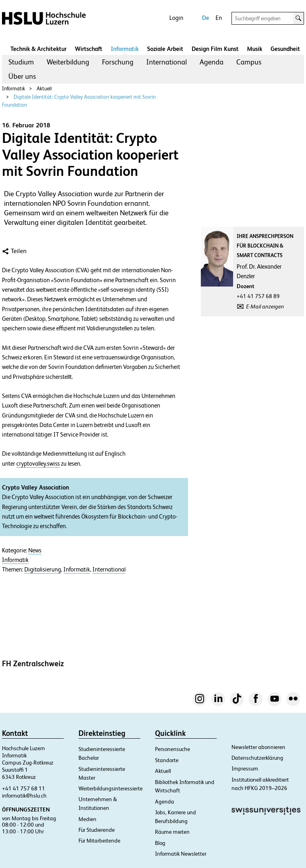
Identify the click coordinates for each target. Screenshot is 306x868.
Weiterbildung (68, 62)
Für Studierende (97, 830)
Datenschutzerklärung (257, 758)
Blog (160, 843)
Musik (255, 49)
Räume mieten (172, 832)
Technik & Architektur (38, 49)
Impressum (245, 769)
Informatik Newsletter (181, 854)
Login (176, 18)
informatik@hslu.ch (24, 796)
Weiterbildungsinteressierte (111, 788)
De (206, 18)
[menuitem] (21, 62)
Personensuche (173, 749)
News (35, 550)
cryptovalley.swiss (38, 464)
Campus (249, 62)
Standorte (167, 760)
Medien (87, 819)
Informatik (125, 49)
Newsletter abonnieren (258, 747)
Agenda (212, 62)
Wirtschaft (89, 49)
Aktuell (44, 89)
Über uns (22, 76)
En (219, 18)
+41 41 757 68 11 (24, 788)
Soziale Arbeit (165, 49)
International (167, 62)
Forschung (118, 62)
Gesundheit (285, 49)
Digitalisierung (43, 570)
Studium (21, 62)
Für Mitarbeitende (99, 841)
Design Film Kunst (215, 49)
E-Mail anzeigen (265, 306)
